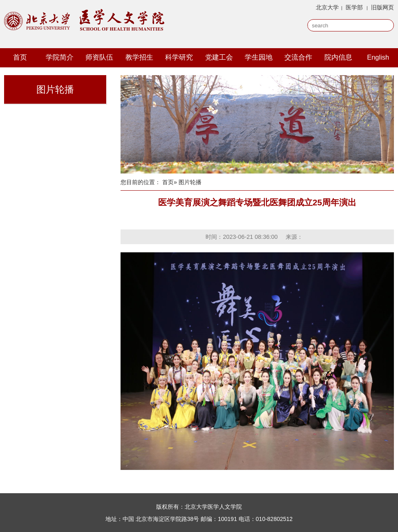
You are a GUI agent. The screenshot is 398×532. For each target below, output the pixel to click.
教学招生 (139, 57)
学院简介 (60, 57)
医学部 (354, 7)
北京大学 (327, 7)
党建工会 (219, 57)
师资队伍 (99, 57)
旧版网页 (382, 7)
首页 (20, 57)
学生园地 (259, 57)
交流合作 (298, 57)
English (378, 57)
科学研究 (179, 57)
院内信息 (338, 57)
